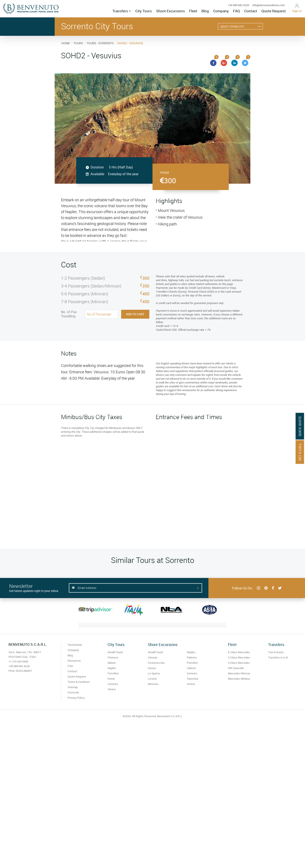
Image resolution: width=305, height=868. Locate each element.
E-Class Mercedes (239, 652)
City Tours (144, 11)
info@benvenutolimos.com (268, 5)
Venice (112, 689)
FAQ (236, 11)
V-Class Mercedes (239, 663)
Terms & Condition (79, 682)
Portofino (113, 673)
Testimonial (75, 645)
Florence (113, 657)
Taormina (192, 679)
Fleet (193, 11)
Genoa (152, 668)
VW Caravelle (236, 668)
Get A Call (300, 452)
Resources (74, 661)
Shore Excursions (171, 11)
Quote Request (274, 11)
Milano (112, 663)
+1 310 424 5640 (18, 661)
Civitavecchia (156, 663)
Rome (111, 679)
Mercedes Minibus (239, 679)
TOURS (78, 43)
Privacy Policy (76, 698)
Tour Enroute (276, 652)
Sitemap (73, 687)
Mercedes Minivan (239, 673)
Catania (152, 657)
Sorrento (113, 684)
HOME (66, 43)
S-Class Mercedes (239, 657)
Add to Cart (135, 314)
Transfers (122, 11)
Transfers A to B (278, 657)
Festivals (73, 692)
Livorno (152, 679)
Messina (153, 684)
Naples (112, 668)
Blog (205, 11)
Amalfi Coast (115, 652)
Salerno (191, 668)
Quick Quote (300, 426)
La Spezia (154, 673)
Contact (251, 11)
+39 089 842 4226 (238, 5)
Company (221, 11)
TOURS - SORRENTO (100, 43)
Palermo (192, 657)
